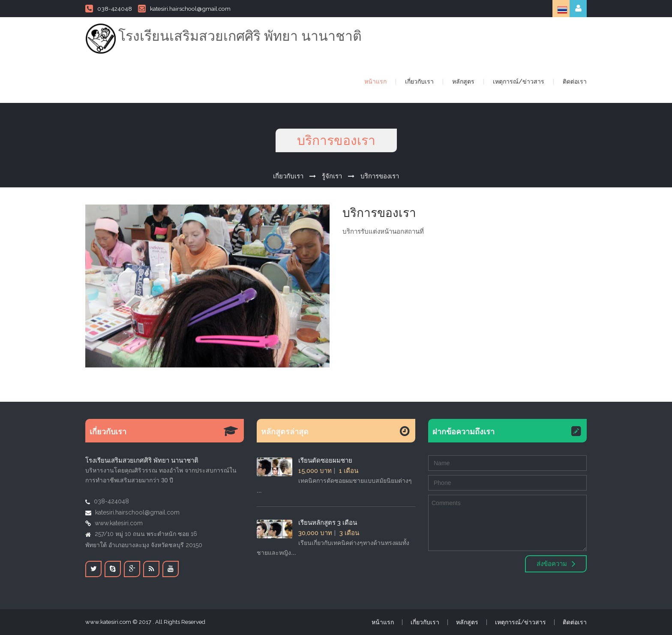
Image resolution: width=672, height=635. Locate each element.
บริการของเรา (380, 176)
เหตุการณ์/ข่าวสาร (519, 81)
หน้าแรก (375, 81)
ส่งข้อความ (556, 564)
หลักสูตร (463, 81)
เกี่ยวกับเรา (419, 81)
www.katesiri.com (119, 523)
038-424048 (109, 9)
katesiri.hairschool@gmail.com (184, 9)
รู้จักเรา (332, 176)
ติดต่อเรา (575, 81)
